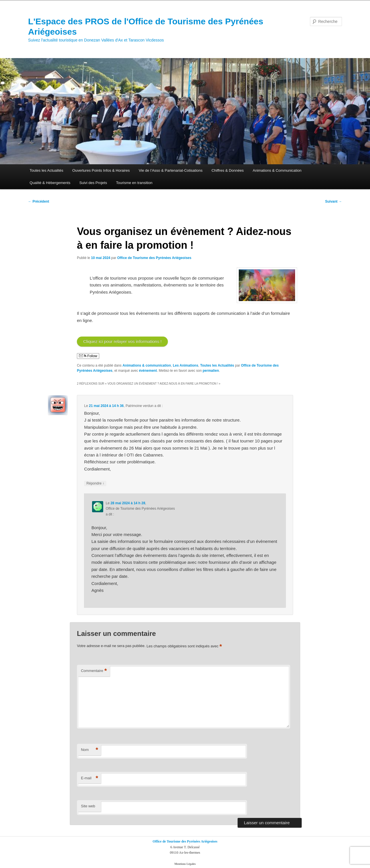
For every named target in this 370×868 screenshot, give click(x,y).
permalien (211, 371)
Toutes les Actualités (47, 170)
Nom (89, 750)
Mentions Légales (185, 864)
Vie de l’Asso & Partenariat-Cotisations (171, 170)
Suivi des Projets (93, 183)
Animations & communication (147, 365)
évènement (148, 371)
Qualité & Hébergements (50, 183)
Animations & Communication (277, 170)
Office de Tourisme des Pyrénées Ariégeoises (154, 258)
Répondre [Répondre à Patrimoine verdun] (95, 484)
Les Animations (185, 365)
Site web (88, 806)
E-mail (89, 778)
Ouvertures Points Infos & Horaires (101, 170)
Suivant (334, 201)
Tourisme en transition (134, 183)
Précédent (38, 201)
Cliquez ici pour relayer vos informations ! (122, 341)
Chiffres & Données (228, 170)
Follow (88, 356)
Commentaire (94, 671)
